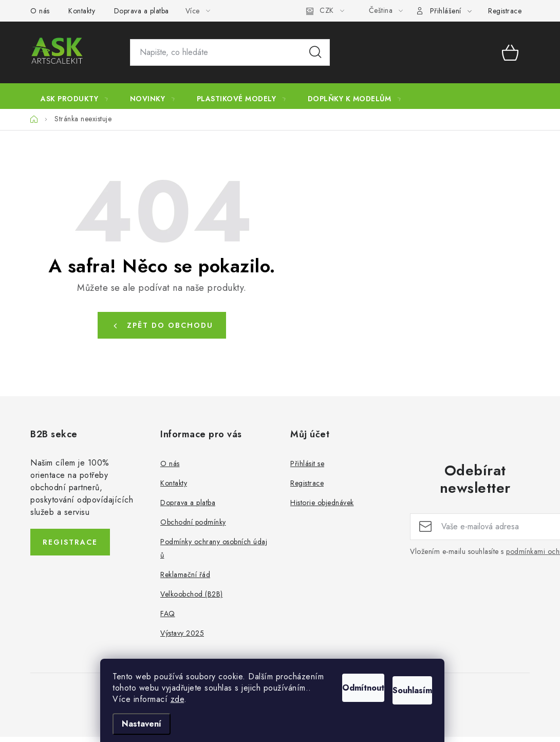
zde (185, 699)
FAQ (168, 619)
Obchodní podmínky (193, 527)
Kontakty (82, 11)
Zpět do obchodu (170, 330)
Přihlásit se (307, 469)
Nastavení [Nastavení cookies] (149, 724)
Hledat (315, 52)
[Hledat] (230, 52)
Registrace (505, 11)
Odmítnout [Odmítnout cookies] (327, 674)
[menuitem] (75, 99)
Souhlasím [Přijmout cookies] (407, 674)
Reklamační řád (185, 580)
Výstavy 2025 (182, 638)
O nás (40, 11)
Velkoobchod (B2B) (192, 599)
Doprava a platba (142, 11)
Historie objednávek (322, 508)
